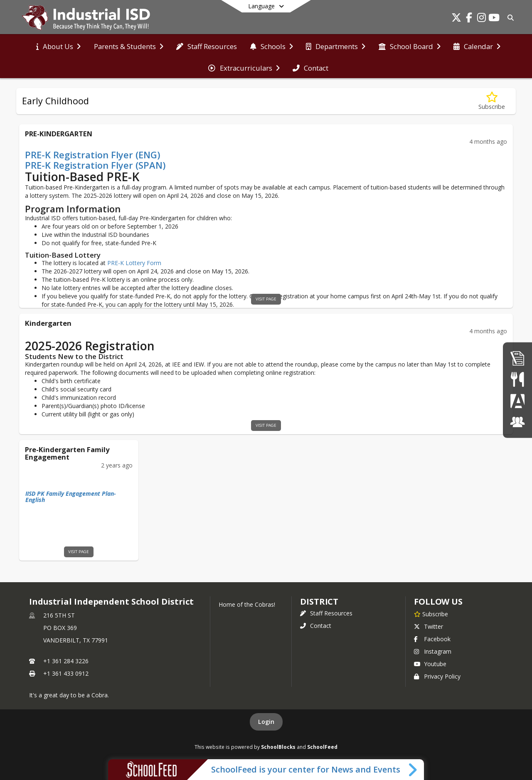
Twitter (429, 626)
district (319, 602)
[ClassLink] (517, 422)
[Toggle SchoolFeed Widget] (413, 770)
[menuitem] (58, 46)
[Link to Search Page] (509, 18)
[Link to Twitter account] (456, 19)
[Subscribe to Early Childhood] (492, 101)
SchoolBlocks (278, 747)
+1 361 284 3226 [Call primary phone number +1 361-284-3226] (66, 661)
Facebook (432, 639)
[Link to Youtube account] (494, 19)
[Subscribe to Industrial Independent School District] (431, 614)
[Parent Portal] (517, 401)
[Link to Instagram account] (481, 19)
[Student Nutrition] (517, 379)
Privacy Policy (437, 676)
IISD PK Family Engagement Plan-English (71, 497)
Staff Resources (326, 613)
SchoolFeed (322, 747)
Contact (316, 626)
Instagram (433, 651)
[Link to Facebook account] (469, 19)
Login (266, 722)
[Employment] (517, 358)
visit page (266, 299)
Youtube (430, 664)
